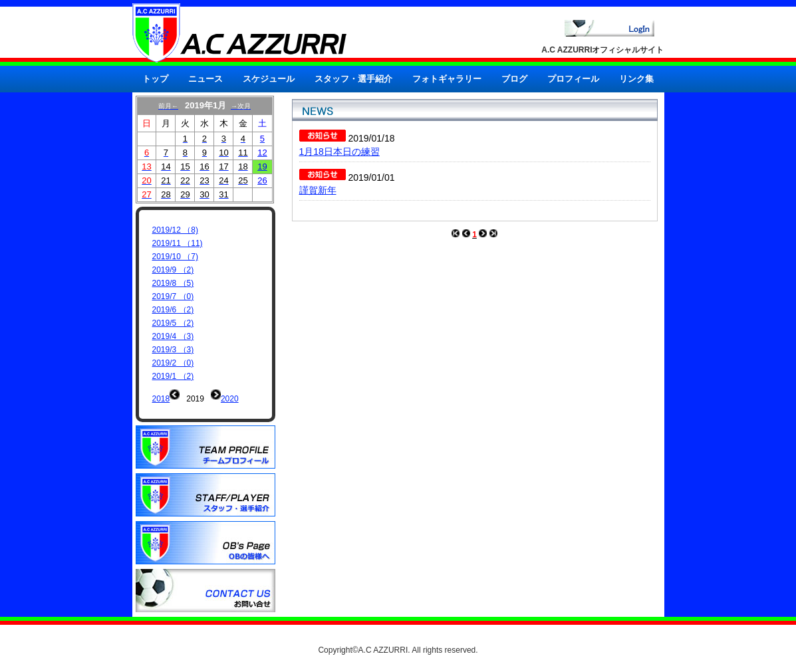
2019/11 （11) (178, 243)
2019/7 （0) (173, 296)
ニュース (205, 79)
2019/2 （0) (173, 363)
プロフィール (573, 79)
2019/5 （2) (173, 323)
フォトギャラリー (447, 79)
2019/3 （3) (173, 350)
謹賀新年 (318, 190)
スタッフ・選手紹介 (353, 79)
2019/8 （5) (173, 283)
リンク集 (636, 79)
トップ (155, 79)
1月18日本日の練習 (339, 152)
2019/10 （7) (175, 257)
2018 (161, 399)
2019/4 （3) (173, 336)
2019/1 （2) (173, 376)
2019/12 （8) (175, 230)
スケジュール (269, 79)
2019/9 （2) (173, 270)
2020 (230, 399)
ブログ (514, 79)
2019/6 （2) (173, 310)
